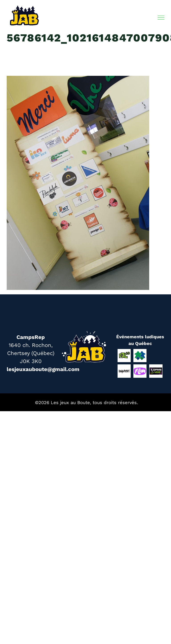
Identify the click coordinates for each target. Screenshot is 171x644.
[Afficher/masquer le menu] (161, 18)
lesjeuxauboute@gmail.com (43, 369)
